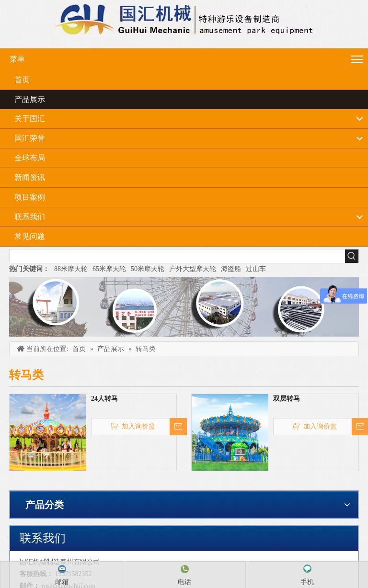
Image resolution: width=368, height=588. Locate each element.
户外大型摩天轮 (193, 269)
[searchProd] (177, 256)
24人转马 (104, 399)
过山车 (256, 269)
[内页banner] (184, 307)
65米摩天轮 (109, 269)
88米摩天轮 (71, 269)
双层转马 (287, 399)
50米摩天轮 (148, 269)
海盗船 (231, 269)
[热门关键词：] (352, 256)
